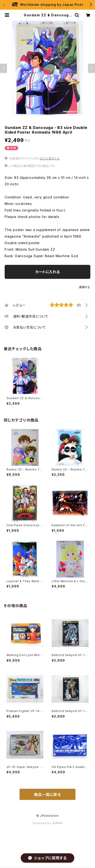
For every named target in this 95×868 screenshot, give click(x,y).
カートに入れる (48, 272)
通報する (85, 287)
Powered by (47, 823)
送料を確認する (50, 158)
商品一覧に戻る (47, 795)
